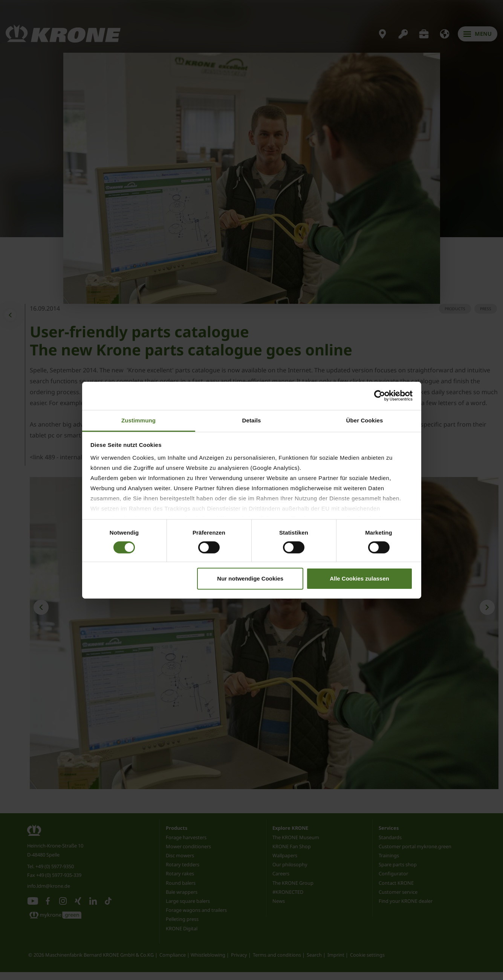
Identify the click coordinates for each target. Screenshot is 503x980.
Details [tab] (252, 420)
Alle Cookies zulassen (359, 578)
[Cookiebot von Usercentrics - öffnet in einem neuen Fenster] (380, 396)
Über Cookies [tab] (365, 420)
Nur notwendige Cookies (250, 578)
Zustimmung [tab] (138, 420)
